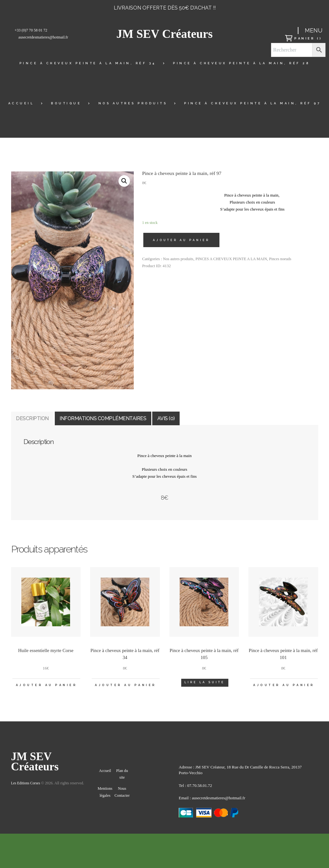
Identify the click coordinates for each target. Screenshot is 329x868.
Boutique (66, 103)
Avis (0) (237, 422)
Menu (314, 30)
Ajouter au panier (182, 241)
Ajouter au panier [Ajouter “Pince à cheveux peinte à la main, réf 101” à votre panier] (284, 695)
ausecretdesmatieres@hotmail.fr (43, 37)
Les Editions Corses (27, 796)
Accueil (21, 103)
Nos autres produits (133, 103)
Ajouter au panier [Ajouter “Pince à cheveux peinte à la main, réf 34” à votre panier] (126, 695)
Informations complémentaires (146, 422)
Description (44, 422)
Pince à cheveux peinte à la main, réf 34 (88, 63)
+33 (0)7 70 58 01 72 (31, 30)
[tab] (44, 422)
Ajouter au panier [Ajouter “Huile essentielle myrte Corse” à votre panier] (46, 695)
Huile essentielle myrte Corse (46, 658)
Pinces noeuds (287, 260)
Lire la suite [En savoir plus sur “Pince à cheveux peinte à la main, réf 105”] (205, 690)
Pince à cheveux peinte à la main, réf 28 (241, 63)
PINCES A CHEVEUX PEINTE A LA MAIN (235, 260)
